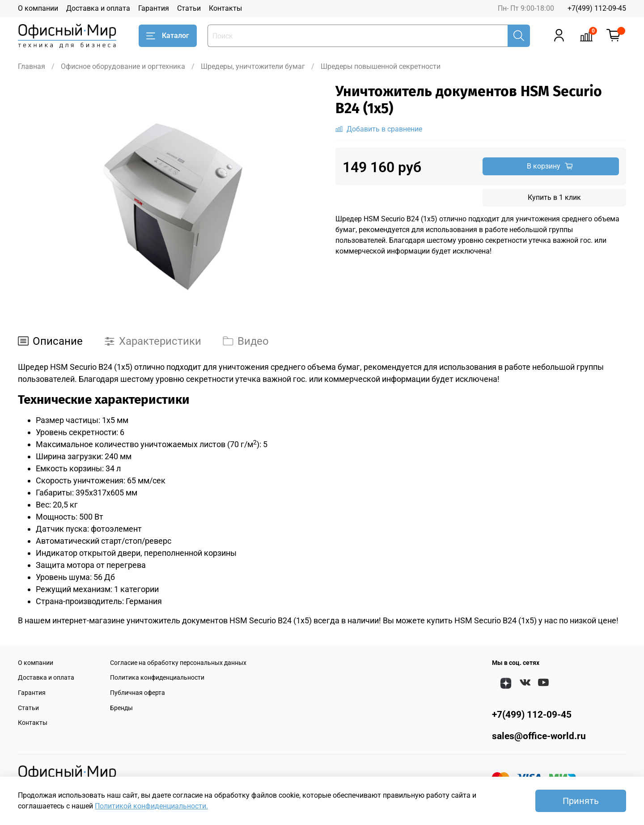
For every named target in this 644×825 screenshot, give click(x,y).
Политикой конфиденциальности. (151, 806)
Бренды (121, 708)
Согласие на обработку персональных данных (178, 663)
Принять (581, 801)
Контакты (225, 8)
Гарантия (154, 8)
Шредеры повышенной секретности (381, 66)
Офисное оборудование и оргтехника (123, 66)
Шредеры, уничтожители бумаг (253, 66)
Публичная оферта (138, 693)
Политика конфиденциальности (157, 678)
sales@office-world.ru (539, 736)
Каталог (168, 36)
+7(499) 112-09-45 (597, 8)
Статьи (189, 8)
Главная (32, 66)
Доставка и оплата (98, 8)
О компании (38, 8)
